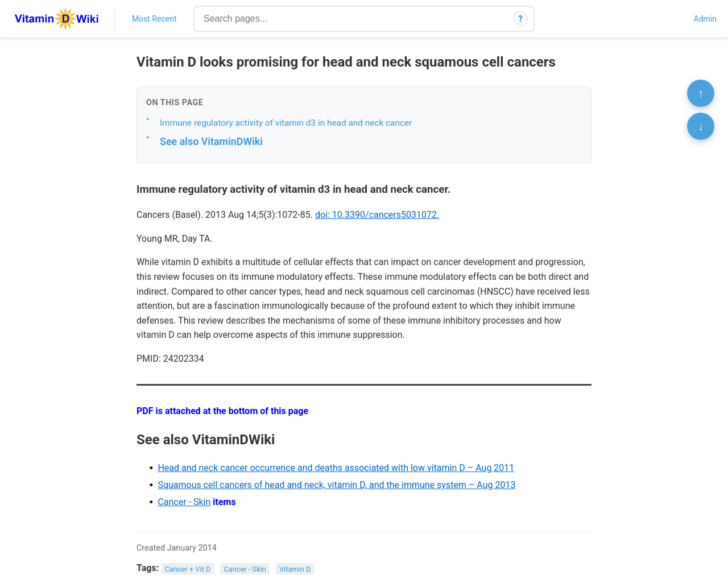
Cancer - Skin (184, 502)
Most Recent (154, 19)
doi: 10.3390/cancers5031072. (377, 215)
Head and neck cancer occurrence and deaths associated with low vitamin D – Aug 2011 (336, 468)
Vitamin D (295, 569)
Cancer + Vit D (188, 569)
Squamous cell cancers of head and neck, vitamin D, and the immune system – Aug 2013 (336, 485)
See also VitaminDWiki (211, 141)
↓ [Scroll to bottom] (701, 126)
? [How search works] (521, 19)
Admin (705, 19)
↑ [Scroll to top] (701, 93)
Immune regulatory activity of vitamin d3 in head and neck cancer (286, 123)
